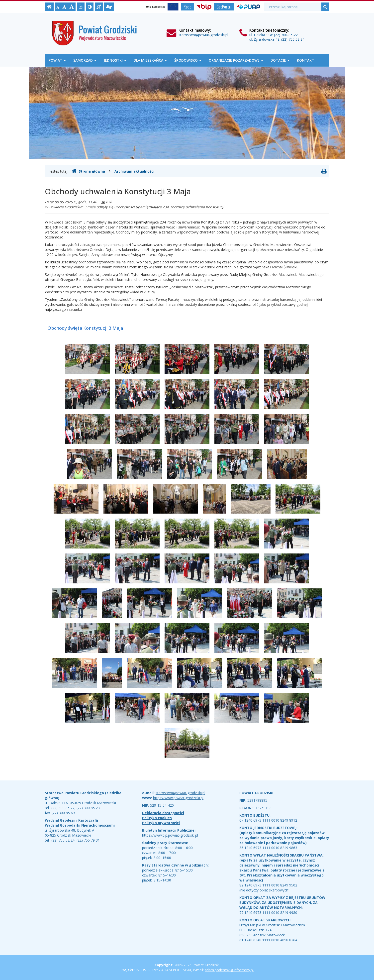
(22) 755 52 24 (293, 39)
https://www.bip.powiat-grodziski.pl (170, 835)
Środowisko (188, 60)
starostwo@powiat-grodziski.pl (203, 35)
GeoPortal (224, 7)
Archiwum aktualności (134, 171)
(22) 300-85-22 (286, 35)
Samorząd (85, 60)
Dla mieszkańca (150, 60)
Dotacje (280, 60)
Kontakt (306, 60)
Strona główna (88, 171)
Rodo (187, 7)
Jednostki (115, 60)
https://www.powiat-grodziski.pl (178, 798)
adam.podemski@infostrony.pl (229, 970)
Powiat (57, 60)
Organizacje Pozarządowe (236, 60)
